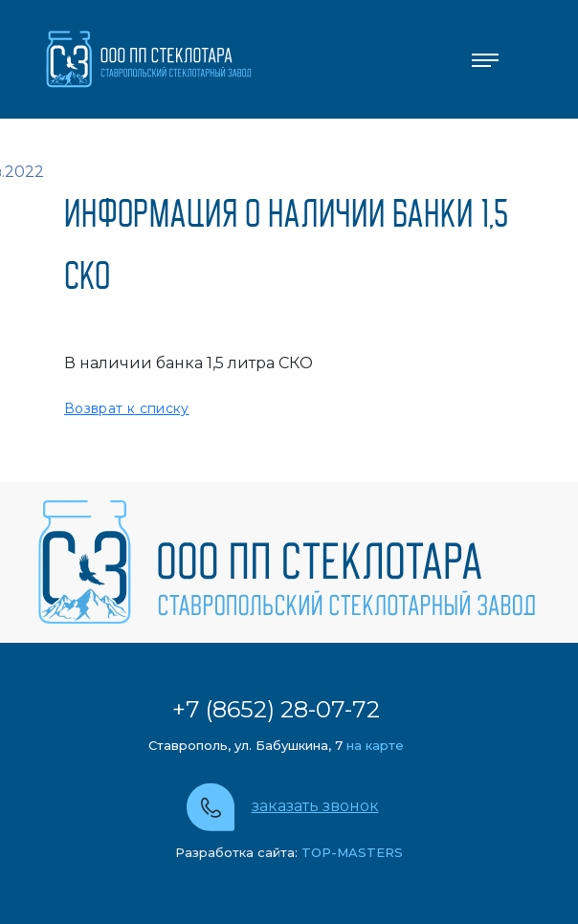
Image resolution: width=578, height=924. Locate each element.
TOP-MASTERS (350, 852)
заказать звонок (315, 806)
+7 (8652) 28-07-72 (276, 709)
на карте (375, 745)
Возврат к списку (127, 408)
